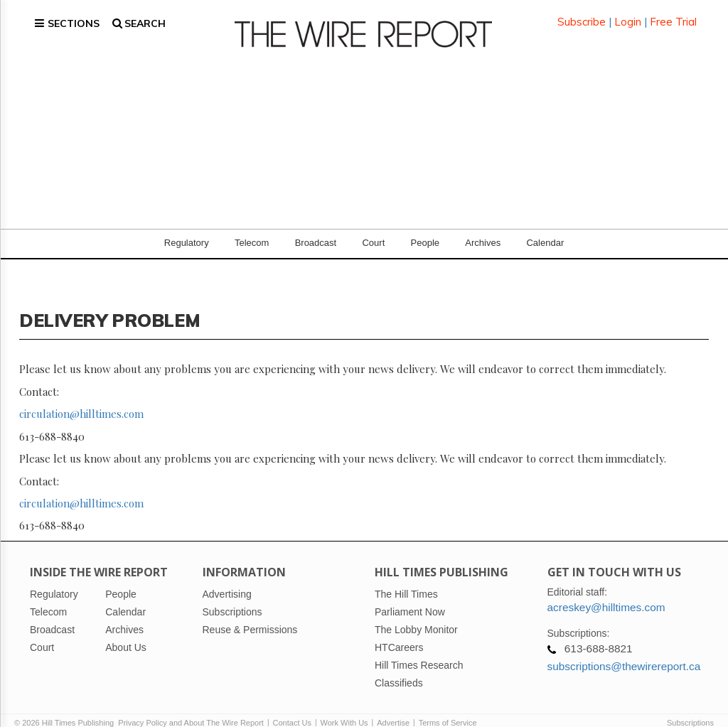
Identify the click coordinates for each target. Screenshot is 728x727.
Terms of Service (448, 707)
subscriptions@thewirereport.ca (624, 651)
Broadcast (316, 227)
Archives (483, 227)
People (425, 227)
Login (628, 14)
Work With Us (344, 707)
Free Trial (673, 14)
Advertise (393, 707)
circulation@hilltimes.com (81, 398)
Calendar (545, 227)
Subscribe (582, 14)
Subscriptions (690, 707)
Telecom (252, 227)
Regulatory (187, 227)
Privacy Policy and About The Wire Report (191, 707)
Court (373, 227)
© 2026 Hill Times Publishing (66, 707)
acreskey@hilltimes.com (606, 592)
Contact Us (292, 707)
